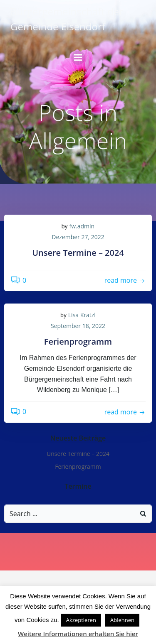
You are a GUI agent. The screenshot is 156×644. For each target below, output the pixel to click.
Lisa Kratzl (82, 315)
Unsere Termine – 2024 (78, 454)
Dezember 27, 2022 (78, 237)
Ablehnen (122, 620)
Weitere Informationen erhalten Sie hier (78, 634)
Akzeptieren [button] (81, 620)
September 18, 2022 (78, 326)
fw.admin (82, 226)
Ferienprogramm (78, 466)
